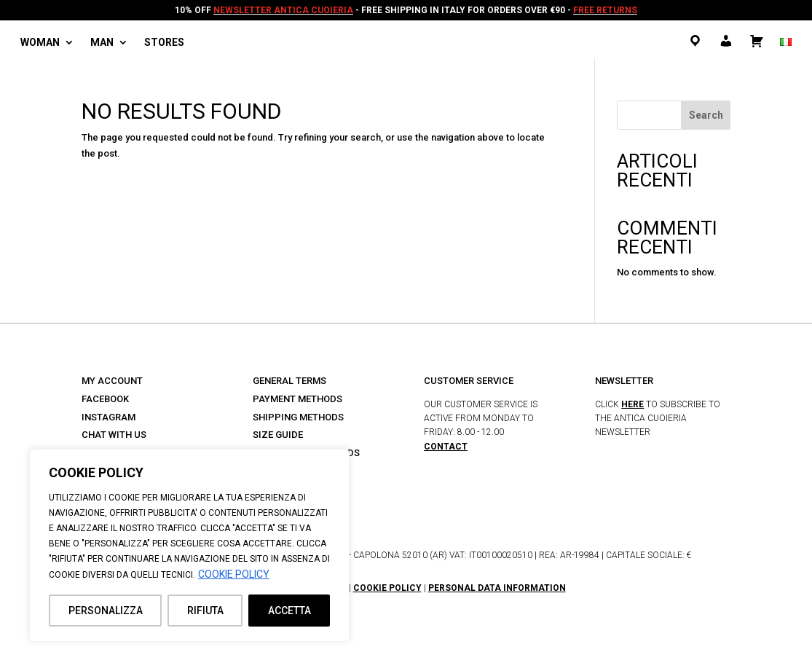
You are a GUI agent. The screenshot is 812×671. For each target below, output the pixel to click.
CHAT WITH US (114, 435)
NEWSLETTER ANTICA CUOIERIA (283, 10)
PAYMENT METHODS (297, 399)
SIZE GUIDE (278, 435)
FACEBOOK (105, 399)
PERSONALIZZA (106, 611)
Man (102, 43)
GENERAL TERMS (289, 381)
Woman (40, 43)
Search (706, 115)
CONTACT (446, 447)
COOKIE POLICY (234, 574)
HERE (632, 404)
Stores (164, 43)
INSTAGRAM (109, 417)
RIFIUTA (205, 611)
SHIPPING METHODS (298, 417)
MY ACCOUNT (112, 381)
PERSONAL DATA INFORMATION (497, 588)
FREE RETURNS (605, 10)
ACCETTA (289, 611)
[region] (189, 545)
